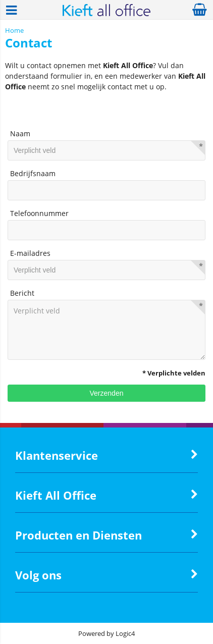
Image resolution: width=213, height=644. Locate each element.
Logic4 (125, 633)
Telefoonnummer (39, 213)
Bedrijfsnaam (33, 173)
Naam (20, 133)
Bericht (22, 293)
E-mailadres (30, 253)
